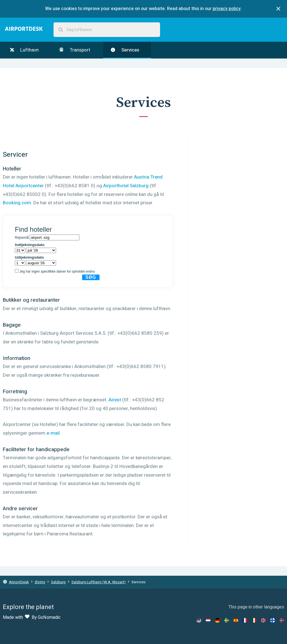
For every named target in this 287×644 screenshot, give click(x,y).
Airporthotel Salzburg (126, 186)
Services (125, 50)
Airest (115, 400)
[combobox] (107, 30)
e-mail (53, 433)
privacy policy (227, 9)
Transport (75, 50)
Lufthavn (24, 50)
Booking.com (17, 203)
